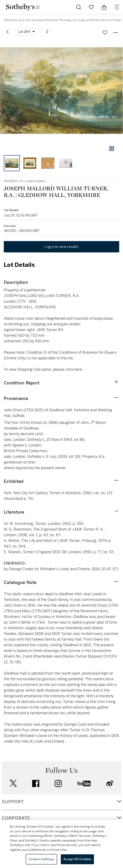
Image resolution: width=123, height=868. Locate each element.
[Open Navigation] (117, 7)
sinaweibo (110, 783)
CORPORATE (16, 818)
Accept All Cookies (77, 859)
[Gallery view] (112, 149)
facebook (36, 783)
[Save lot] (105, 33)
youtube (84, 783)
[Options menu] (27, 32)
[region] (61, 844)
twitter (13, 783)
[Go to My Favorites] (91, 7)
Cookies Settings (41, 859)
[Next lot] (47, 32)
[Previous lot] (8, 32)
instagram (58, 783)
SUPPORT (13, 802)
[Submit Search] (79, 7)
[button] (61, 91)
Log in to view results (61, 247)
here (78, 369)
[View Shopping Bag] (104, 7)
